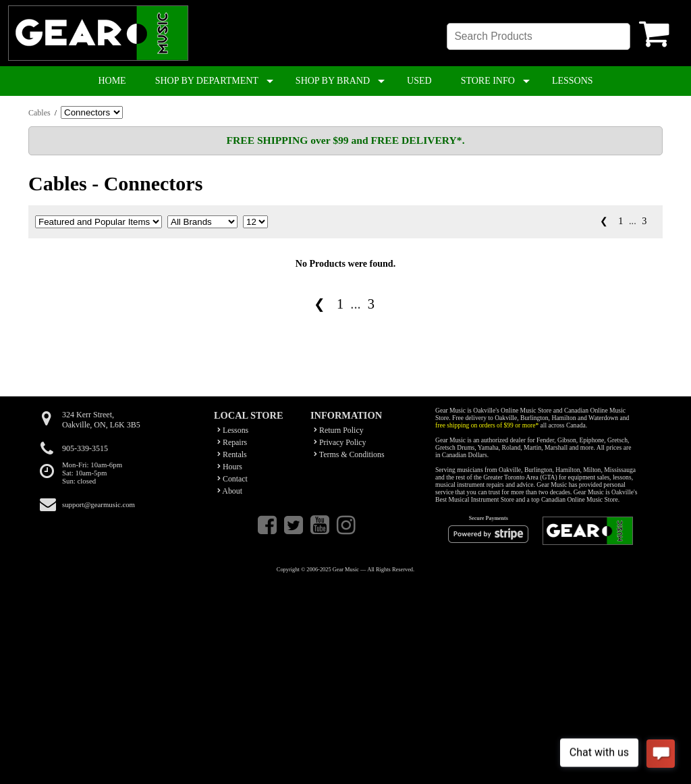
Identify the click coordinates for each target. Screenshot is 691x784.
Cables (39, 113)
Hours (230, 467)
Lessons (233, 430)
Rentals (232, 454)
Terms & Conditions (349, 454)
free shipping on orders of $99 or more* (487, 425)
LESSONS (573, 81)
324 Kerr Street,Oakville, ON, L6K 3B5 (101, 420)
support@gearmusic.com (99, 504)
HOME (112, 81)
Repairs (232, 442)
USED (419, 81)
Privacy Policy (340, 442)
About (230, 491)
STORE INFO (488, 81)
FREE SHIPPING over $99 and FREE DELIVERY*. (345, 140)
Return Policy (339, 430)
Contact (232, 479)
